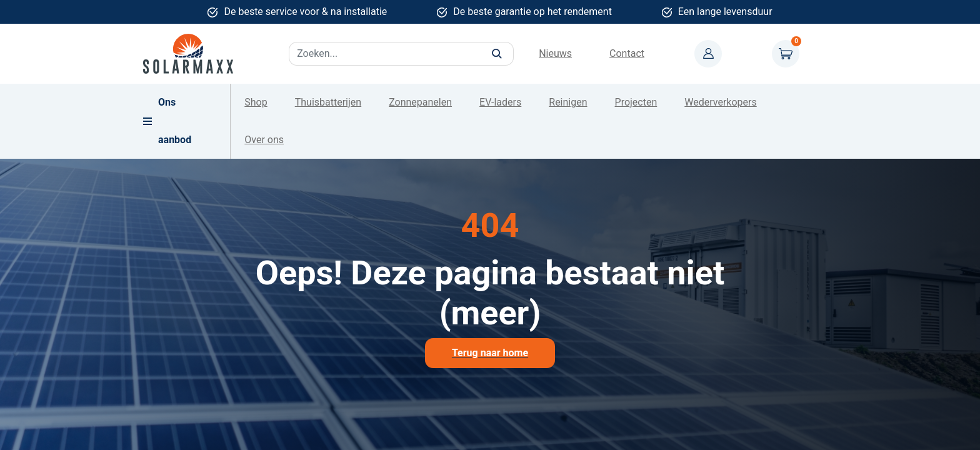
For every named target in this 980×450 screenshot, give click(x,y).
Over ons (264, 140)
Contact (627, 53)
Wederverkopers (720, 102)
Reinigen (568, 102)
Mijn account (708, 54)
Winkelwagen (786, 54)
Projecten (636, 102)
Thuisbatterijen (328, 102)
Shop (256, 102)
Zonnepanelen (420, 102)
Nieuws (555, 53)
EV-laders (500, 102)
